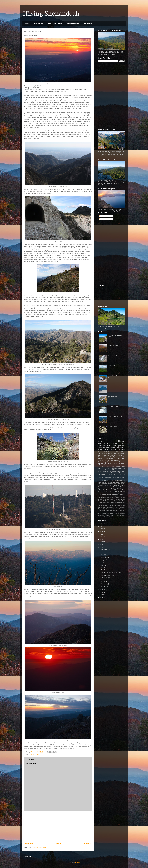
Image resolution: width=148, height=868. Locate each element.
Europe (99, 504)
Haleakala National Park (109, 484)
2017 (101, 545)
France (103, 504)
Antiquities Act (105, 498)
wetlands (112, 517)
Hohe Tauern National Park (104, 506)
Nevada (100, 459)
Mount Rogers (116, 493)
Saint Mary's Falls (113, 406)
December (105, 549)
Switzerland (101, 470)
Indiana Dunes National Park (110, 490)
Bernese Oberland (119, 474)
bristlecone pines (120, 477)
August (104, 560)
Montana (108, 493)
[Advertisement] (58, 827)
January (104, 586)
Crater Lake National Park (113, 481)
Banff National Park (108, 499)
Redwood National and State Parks (115, 468)
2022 (101, 532)
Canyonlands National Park (105, 471)
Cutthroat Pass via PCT (115, 417)
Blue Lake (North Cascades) (113, 397)
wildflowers (102, 446)
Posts (101, 216)
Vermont (117, 512)
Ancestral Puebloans (112, 465)
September (105, 557)
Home (27, 24)
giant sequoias (102, 479)
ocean (122, 448)
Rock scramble (111, 450)
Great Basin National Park (117, 476)
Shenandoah (115, 448)
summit (37, 755)
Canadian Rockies (103, 476)
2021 (101, 534)
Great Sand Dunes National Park (115, 488)
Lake (123, 444)
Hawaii (123, 467)
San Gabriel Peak (106, 570)
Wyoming (122, 514)
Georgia (112, 482)
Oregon (108, 454)
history (100, 452)
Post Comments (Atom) (39, 848)
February (104, 584)
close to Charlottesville (105, 457)
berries (104, 465)
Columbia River (102, 473)
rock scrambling (112, 496)
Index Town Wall (113, 386)
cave (99, 496)
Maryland (100, 509)
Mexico (103, 493)
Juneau (108, 491)
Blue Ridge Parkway (104, 467)
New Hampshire (121, 509)
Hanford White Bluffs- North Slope (111, 573)
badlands (122, 494)
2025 (101, 526)
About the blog (73, 24)
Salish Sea (101, 477)
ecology (111, 474)
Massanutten (121, 484)
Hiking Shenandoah (51, 13)
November (105, 552)
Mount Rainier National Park (114, 459)
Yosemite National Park (105, 460)
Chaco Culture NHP (119, 471)
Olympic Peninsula (119, 457)
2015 (101, 590)
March (103, 581)
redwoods (114, 454)
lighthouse (104, 496)
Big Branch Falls (113, 355)
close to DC (114, 455)
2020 (101, 537)
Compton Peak (112, 427)
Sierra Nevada (102, 455)
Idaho (113, 506)
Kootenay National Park (107, 507)
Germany (108, 504)
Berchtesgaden (107, 501)
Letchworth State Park (119, 507)
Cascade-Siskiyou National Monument (107, 502)
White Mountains (115, 514)
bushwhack (122, 465)
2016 (101, 547)
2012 (101, 597)
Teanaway (122, 473)
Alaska (123, 485)
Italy (115, 506)
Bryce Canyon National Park (118, 501)
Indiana (100, 490)
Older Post (88, 843)
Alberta (114, 479)
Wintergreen (116, 494)
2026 (101, 524)
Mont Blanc (106, 509)
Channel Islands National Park (107, 487)
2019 (101, 539)
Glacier (122, 450)
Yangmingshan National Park (105, 515)
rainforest (109, 479)
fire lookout (121, 454)
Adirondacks (116, 485)
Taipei (113, 512)
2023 (101, 529)
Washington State (108, 444)
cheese (99, 517)
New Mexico (115, 473)
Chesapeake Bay (120, 502)
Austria (112, 498)
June (103, 565)
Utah (108, 455)
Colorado (103, 481)
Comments (103, 219)
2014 (101, 592)
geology (101, 450)
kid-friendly (121, 455)
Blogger (78, 862)
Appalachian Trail (119, 460)
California (32, 755)
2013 (101, 595)
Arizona (122, 470)
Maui (99, 468)
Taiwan (106, 477)
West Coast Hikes (55, 24)
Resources (88, 24)
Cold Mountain (112, 366)
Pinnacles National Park (105, 485)
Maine (109, 473)
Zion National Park (103, 474)
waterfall (106, 448)
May (103, 568)
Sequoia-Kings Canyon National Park (110, 462)
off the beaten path (114, 446)
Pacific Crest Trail (115, 463)
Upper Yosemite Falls (107, 575)
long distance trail (106, 517)
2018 (101, 542)
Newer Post (29, 843)
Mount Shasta (112, 509)
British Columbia (115, 467)
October (104, 555)
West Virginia (112, 477)
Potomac (103, 468)
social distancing (109, 452)
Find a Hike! (39, 24)
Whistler (109, 494)
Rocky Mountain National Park (105, 511)
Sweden (104, 494)
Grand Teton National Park (118, 504)
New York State (105, 463)
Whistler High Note (107, 578)
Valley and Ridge (110, 470)
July (103, 563)
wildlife (118, 470)
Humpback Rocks (113, 345)
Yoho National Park (119, 515)
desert (118, 452)
